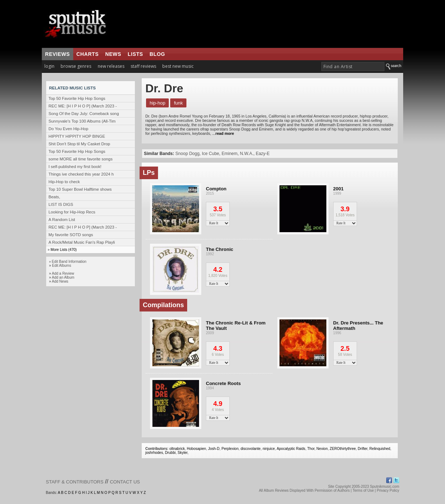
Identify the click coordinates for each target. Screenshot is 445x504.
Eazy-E (263, 154)
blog (157, 54)
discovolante (251, 449)
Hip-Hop (157, 103)
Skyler (183, 453)
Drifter (363, 449)
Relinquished (380, 449)
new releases (111, 66)
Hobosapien (196, 449)
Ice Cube (211, 154)
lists (135, 54)
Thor (311, 449)
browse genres (76, 66)
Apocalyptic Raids (291, 449)
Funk (178, 103)
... (222, 133)
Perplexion (230, 449)
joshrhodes (154, 453)
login (49, 66)
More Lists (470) (63, 250)
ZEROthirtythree (343, 449)
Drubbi (170, 453)
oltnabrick (177, 449)
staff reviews (143, 66)
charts (88, 54)
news (113, 54)
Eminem (229, 154)
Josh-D (214, 449)
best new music (178, 66)
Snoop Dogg (187, 154)
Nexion (322, 449)
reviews (58, 54)
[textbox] (353, 67)
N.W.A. (246, 154)
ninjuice (269, 449)
